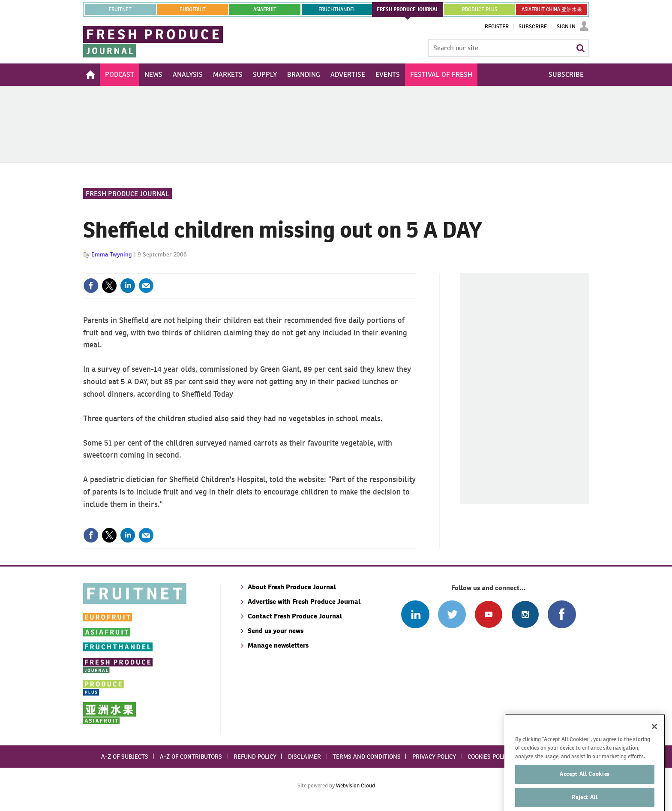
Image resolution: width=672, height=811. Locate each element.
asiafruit (265, 9)
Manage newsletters (278, 645)
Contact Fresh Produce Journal (295, 616)
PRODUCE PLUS (480, 9)
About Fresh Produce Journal (292, 587)
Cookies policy (489, 757)
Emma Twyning (112, 254)
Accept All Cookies (585, 792)
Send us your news (276, 631)
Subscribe (533, 27)
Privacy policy (434, 757)
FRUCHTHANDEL (337, 9)
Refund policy (255, 757)
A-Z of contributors (191, 757)
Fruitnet (120, 9)
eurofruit (193, 9)
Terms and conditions (367, 757)
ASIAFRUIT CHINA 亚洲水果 (552, 9)
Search (580, 48)
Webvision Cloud (355, 785)
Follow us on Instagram (525, 614)
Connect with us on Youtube (488, 614)
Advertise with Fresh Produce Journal (304, 601)
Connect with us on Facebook (562, 614)
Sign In (566, 27)
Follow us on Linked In (415, 614)
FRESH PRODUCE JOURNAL (408, 9)
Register (497, 27)
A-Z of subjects (125, 757)
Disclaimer (304, 757)
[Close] (654, 745)
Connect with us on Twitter (452, 614)
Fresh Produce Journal (127, 194)
